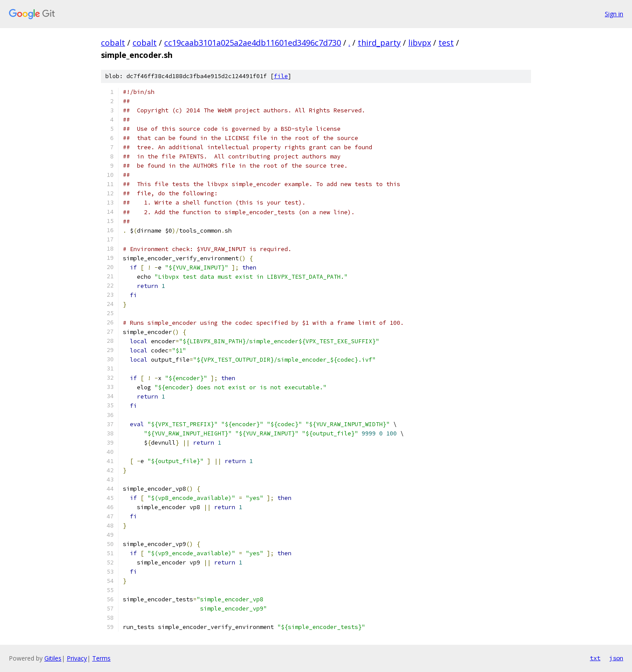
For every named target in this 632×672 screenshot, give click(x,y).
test (446, 43)
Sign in (614, 14)
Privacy (77, 658)
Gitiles (53, 658)
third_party (379, 43)
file (281, 76)
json (616, 658)
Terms (101, 658)
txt (595, 658)
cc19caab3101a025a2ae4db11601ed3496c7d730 (253, 43)
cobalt (113, 43)
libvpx (420, 43)
